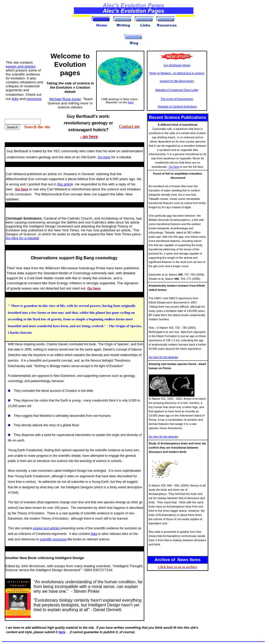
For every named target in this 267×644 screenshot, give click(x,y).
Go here (174, 167)
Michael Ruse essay (65, 99)
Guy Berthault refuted (177, 65)
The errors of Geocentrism (177, 99)
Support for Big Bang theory (177, 81)
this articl (64, 184)
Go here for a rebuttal (22, 238)
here (131, 102)
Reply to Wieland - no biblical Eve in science (177, 73)
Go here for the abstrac (163, 437)
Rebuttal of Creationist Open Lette (176, 90)
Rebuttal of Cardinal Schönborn (177, 107)
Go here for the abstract (164, 357)
